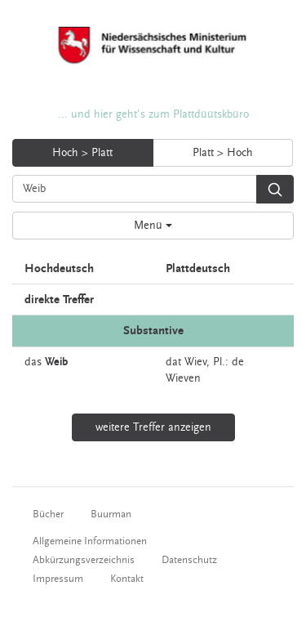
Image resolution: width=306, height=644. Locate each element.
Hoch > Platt (82, 153)
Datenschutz (189, 560)
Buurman (111, 514)
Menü (153, 226)
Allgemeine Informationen (90, 541)
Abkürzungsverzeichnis (84, 560)
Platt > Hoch (223, 153)
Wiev (195, 362)
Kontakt (127, 579)
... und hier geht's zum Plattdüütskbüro (153, 114)
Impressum (58, 579)
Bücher (48, 514)
